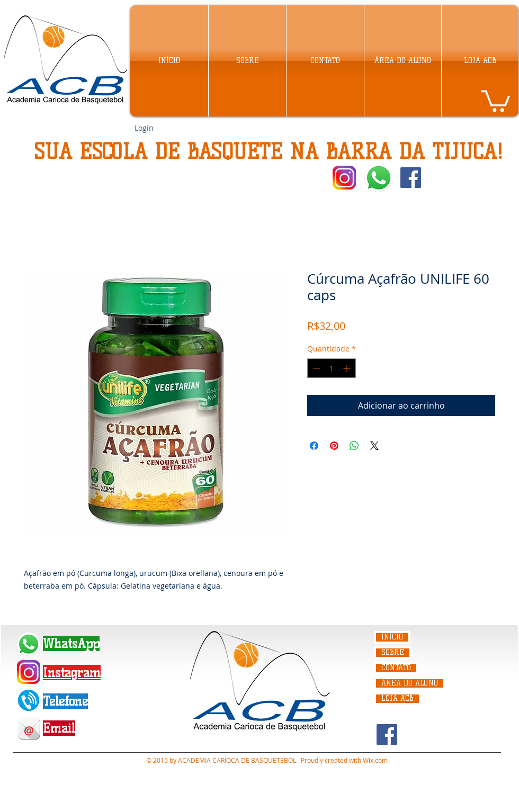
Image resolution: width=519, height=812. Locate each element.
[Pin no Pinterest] (334, 446)
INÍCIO (392, 637)
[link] (496, 100)
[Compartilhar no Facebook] (314, 446)
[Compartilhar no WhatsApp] (354, 446)
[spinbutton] (332, 368)
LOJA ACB (397, 699)
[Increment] (348, 368)
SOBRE (393, 653)
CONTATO (396, 668)
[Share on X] (374, 446)
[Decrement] (315, 368)
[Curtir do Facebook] (446, 178)
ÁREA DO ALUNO (410, 683)
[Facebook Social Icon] (411, 178)
